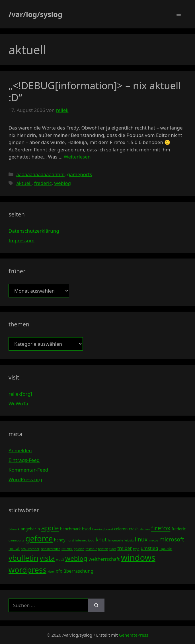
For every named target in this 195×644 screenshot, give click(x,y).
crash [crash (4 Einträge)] (134, 529)
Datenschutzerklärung (34, 231)
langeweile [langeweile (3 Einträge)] (116, 540)
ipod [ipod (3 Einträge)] (91, 540)
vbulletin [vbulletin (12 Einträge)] (23, 558)
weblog (63, 183)
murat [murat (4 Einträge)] (14, 548)
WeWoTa (18, 404)
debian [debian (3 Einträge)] (145, 529)
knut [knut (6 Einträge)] (101, 539)
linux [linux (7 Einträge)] (141, 539)
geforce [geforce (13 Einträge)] (39, 538)
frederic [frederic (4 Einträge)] (179, 529)
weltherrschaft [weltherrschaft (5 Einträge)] (104, 559)
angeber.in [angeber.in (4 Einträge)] (30, 529)
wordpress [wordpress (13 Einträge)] (27, 570)
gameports (80, 174)
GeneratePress (134, 635)
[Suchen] (96, 605)
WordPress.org (25, 479)
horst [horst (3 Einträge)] (70, 540)
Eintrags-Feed (24, 460)
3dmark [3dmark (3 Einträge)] (14, 529)
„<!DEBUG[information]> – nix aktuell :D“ (95, 91)
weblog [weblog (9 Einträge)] (76, 558)
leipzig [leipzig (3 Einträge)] (129, 540)
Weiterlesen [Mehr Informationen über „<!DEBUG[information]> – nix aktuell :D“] (77, 157)
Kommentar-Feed (28, 470)
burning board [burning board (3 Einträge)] (103, 529)
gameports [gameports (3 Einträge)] (16, 540)
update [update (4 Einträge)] (166, 548)
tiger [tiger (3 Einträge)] (113, 549)
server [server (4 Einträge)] (67, 548)
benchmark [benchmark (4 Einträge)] (70, 529)
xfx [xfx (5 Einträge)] (59, 571)
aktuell (24, 183)
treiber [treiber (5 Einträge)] (125, 548)
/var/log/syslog (35, 14)
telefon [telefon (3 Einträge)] (103, 549)
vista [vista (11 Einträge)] (47, 558)
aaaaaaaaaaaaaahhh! (40, 174)
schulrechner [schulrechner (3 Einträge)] (30, 549)
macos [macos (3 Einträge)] (154, 540)
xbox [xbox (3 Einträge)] (51, 572)
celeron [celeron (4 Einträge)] (121, 529)
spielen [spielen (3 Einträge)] (79, 549)
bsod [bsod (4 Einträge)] (87, 529)
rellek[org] (20, 394)
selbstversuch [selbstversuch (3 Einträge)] (51, 549)
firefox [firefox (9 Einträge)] (161, 528)
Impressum (21, 240)
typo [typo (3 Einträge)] (136, 549)
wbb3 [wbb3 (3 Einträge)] (60, 560)
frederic (43, 183)
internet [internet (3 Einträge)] (81, 540)
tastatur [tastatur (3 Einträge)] (91, 549)
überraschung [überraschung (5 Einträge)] (78, 571)
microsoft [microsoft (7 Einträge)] (172, 539)
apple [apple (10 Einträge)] (50, 528)
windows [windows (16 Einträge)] (138, 558)
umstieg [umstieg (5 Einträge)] (149, 548)
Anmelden (20, 450)
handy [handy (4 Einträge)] (60, 540)
